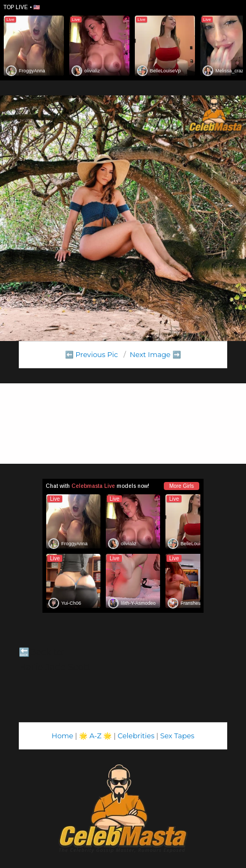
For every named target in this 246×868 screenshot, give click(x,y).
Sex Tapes (177, 736)
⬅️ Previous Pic (92, 354)
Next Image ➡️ (155, 354)
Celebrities (136, 736)
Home (62, 736)
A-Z (95, 736)
